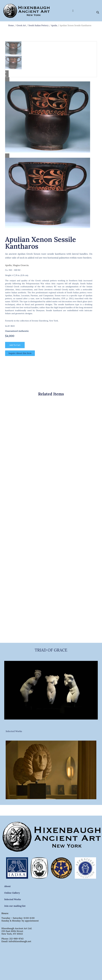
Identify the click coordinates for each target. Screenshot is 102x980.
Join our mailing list (15, 906)
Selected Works (14, 731)
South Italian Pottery (39, 25)
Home (11, 25)
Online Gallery (12, 893)
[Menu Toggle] (73, 11)
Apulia (54, 25)
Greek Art (21, 25)
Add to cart (15, 345)
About (7, 886)
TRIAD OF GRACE (51, 650)
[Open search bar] (98, 12)
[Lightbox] (51, 79)
